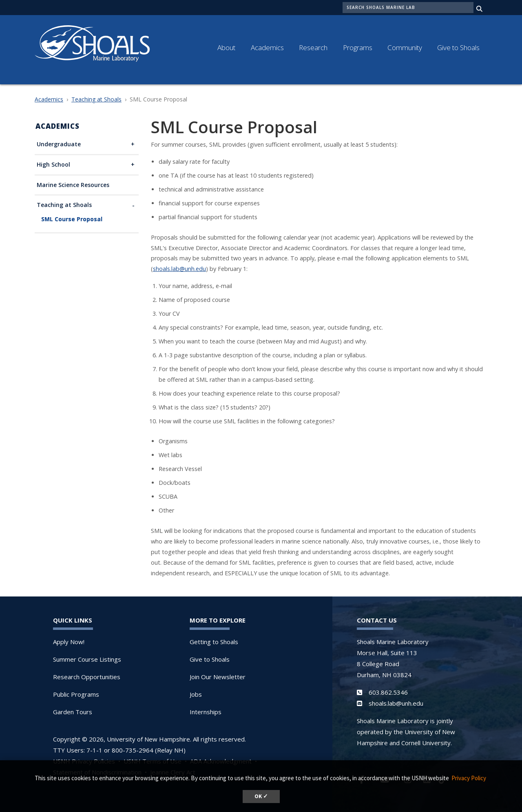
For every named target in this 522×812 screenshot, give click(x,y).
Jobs (196, 694)
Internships (206, 712)
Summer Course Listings (87, 659)
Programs (358, 47)
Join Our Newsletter (218, 677)
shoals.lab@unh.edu (179, 269)
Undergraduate (59, 144)
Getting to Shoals (214, 642)
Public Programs (76, 694)
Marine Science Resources (73, 185)
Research (313, 47)
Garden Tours (73, 712)
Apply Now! (69, 642)
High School (53, 165)
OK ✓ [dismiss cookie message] (261, 796)
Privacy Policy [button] (469, 778)
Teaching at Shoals (96, 99)
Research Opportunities (87, 677)
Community (405, 47)
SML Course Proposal (72, 219)
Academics (267, 47)
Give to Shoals (458, 47)
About (226, 47)
